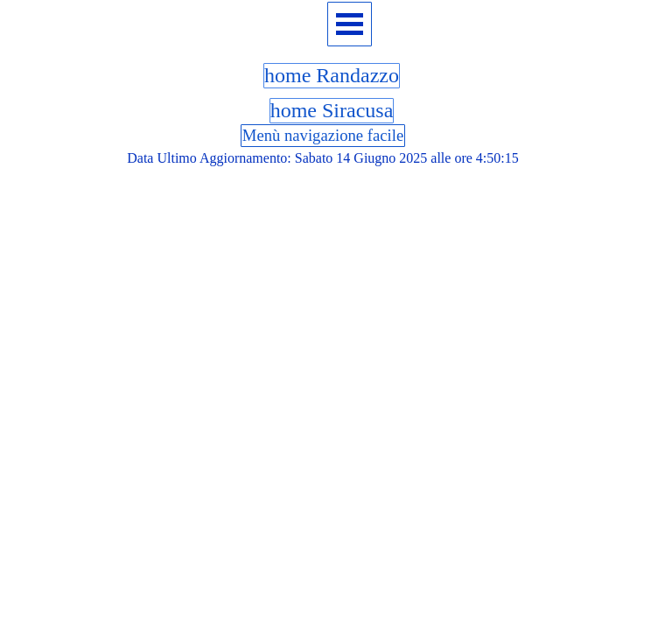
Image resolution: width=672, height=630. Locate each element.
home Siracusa (332, 110)
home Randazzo (332, 75)
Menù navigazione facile (323, 135)
